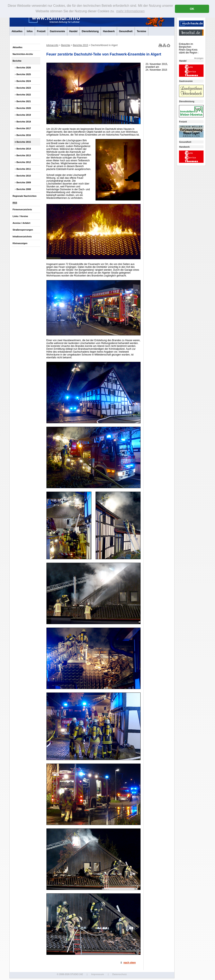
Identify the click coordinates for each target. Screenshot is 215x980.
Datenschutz (120, 974)
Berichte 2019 (24, 115)
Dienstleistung (90, 31)
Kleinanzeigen (20, 243)
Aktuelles (17, 31)
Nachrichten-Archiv (23, 54)
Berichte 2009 (24, 182)
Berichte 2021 (24, 101)
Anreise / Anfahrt (22, 223)
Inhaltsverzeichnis (22, 237)
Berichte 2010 (24, 176)
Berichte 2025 (24, 74)
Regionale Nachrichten (25, 196)
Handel (73, 31)
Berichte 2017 (24, 128)
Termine (142, 31)
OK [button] (192, 9)
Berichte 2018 (24, 122)
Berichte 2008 (24, 189)
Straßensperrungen (23, 230)
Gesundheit (126, 31)
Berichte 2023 (24, 88)
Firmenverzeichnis (22, 209)
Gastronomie (57, 31)
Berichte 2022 (24, 95)
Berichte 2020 (24, 108)
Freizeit (41, 31)
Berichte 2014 (24, 149)
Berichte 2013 (24, 155)
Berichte (17, 61)
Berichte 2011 (24, 169)
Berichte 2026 (24, 68)
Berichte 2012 (24, 162)
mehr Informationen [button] (130, 11)
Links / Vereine (20, 216)
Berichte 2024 (24, 81)
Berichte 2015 (24, 142)
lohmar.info (52, 45)
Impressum (98, 974)
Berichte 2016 (24, 135)
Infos (30, 31)
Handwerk (109, 31)
